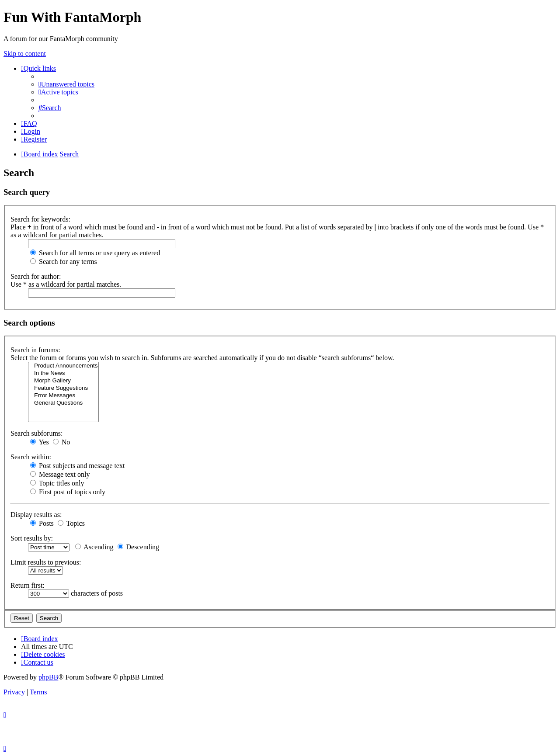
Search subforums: (37, 433)
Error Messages (63, 396)
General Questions (63, 403)
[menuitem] (66, 84)
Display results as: (36, 515)
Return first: (28, 585)
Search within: (31, 457)
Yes (40, 442)
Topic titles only (57, 483)
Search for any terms (64, 262)
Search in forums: (35, 350)
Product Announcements (63, 366)
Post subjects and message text (77, 466)
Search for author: (36, 276)
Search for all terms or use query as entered (95, 253)
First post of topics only (68, 492)
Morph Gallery (63, 381)
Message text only (60, 474)
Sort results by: (32, 538)
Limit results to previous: (46, 562)
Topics (71, 523)
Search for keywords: (40, 219)
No (62, 442)
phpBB (48, 677)
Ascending (94, 547)
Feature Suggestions (63, 388)
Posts (42, 523)
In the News (63, 373)
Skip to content (25, 54)
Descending (139, 547)
